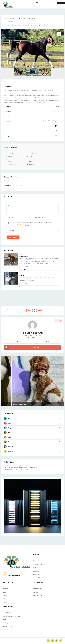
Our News (37, 575)
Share (41, 25)
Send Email (35, 347)
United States (38, 589)
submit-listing (38, 564)
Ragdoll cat (23, 276)
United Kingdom (39, 596)
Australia (36, 599)
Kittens (5, 592)
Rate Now (23, 269)
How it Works (7, 613)
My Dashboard (38, 561)
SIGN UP (61, 3)
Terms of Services (9, 620)
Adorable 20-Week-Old (12, 404)
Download (17, 25)
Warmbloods (23, 257)
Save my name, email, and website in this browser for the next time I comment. (31, 223)
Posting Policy (7, 626)
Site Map (5, 623)
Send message (18, 342)
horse (18, 185)
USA (22, 185)
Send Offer (47, 342)
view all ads (32, 338)
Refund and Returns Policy (11, 616)
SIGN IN (53, 3)
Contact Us (37, 578)
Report (8, 25)
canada (36, 592)
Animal (5, 602)
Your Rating (10, 225)
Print (25, 25)
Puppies (5, 589)
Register (36, 571)
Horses (57, 136)
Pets (4, 599)
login (35, 568)
